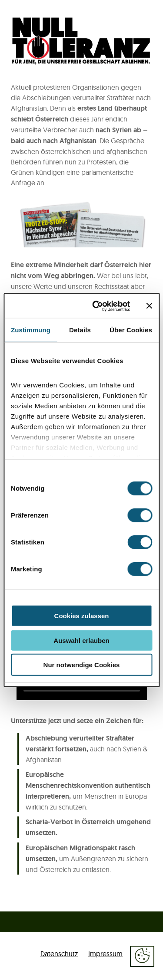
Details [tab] (80, 330)
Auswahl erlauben (81, 640)
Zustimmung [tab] (31, 330)
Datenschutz (59, 954)
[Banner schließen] (149, 306)
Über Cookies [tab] (131, 330)
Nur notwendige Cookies (82, 665)
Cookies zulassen (82, 616)
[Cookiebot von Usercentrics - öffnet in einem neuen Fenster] (96, 306)
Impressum (105, 954)
